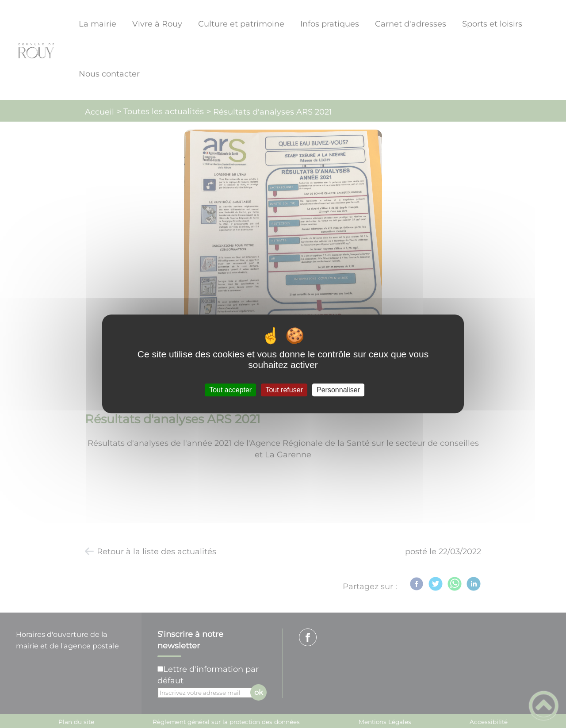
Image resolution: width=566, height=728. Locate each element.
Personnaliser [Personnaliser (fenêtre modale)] (338, 390)
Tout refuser (284, 390)
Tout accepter (230, 390)
